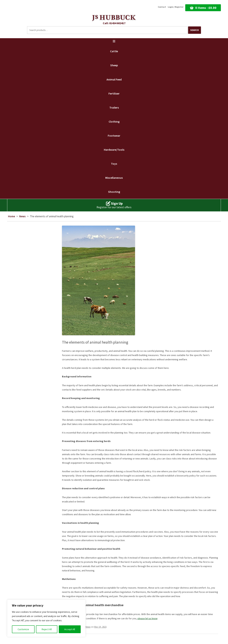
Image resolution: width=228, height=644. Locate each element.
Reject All (47, 629)
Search (195, 30)
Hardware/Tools (114, 150)
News (22, 216)
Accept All (70, 629)
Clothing (114, 122)
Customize (23, 629)
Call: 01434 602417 (114, 23)
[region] (46, 618)
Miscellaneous (114, 178)
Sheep (114, 65)
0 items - (206, 8)
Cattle (114, 51)
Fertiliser (114, 93)
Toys (114, 164)
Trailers (114, 107)
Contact (162, 7)
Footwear (114, 136)
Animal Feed (114, 79)
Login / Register (176, 7)
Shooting (114, 192)
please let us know (147, 618)
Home (11, 216)
